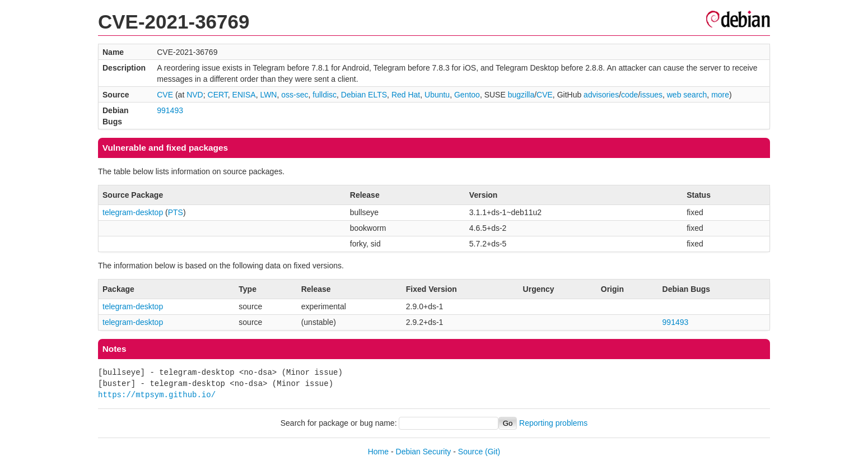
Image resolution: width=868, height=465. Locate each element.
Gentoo (467, 95)
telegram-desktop (133, 212)
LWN (268, 95)
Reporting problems (553, 423)
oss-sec (295, 95)
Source (470, 452)
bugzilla (521, 95)
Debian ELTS (364, 95)
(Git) (493, 452)
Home (378, 452)
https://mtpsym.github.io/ (157, 395)
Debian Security (424, 452)
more (720, 95)
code (629, 95)
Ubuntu (437, 95)
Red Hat (406, 95)
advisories (601, 95)
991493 (170, 110)
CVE (165, 95)
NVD (195, 95)
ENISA (244, 95)
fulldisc (325, 95)
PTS (176, 212)
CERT (218, 95)
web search (687, 95)
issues (651, 95)
